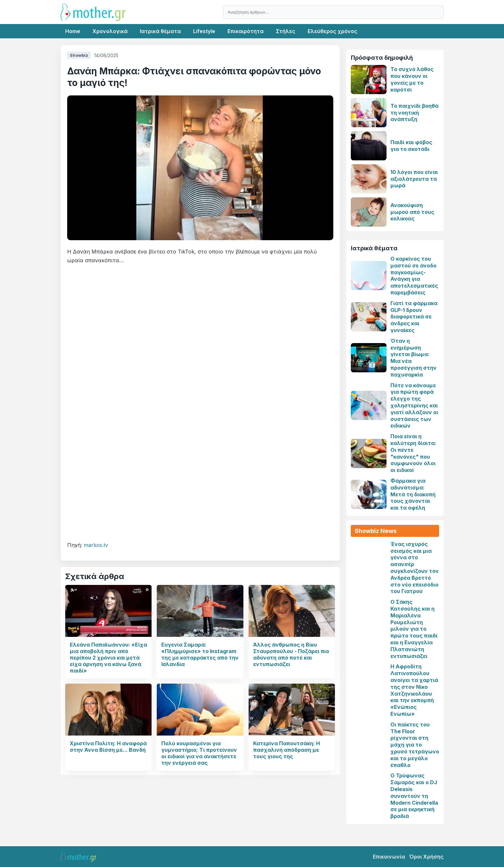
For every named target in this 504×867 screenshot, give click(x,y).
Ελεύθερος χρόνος (332, 31)
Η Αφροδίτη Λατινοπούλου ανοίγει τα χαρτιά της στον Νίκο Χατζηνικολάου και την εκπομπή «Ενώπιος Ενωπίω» (414, 690)
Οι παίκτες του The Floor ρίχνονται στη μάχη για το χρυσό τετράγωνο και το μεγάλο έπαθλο (415, 745)
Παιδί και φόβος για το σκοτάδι (411, 146)
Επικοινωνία (389, 857)
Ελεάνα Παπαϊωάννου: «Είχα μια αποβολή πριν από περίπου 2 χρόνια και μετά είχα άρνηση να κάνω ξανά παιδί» (108, 658)
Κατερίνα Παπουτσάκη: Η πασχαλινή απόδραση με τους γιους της (287, 750)
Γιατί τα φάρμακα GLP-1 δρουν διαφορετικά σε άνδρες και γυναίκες (414, 317)
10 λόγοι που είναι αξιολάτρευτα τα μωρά (414, 179)
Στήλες (286, 31)
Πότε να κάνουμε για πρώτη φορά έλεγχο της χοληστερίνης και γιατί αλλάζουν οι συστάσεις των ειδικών (414, 406)
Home (73, 31)
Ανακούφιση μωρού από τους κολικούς (412, 212)
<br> (200, 399)
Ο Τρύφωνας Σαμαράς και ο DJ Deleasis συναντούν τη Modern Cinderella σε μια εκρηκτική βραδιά (414, 796)
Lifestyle (204, 31)
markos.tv (96, 545)
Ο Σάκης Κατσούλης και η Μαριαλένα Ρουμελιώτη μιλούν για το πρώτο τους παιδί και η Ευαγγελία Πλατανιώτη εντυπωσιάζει (414, 629)
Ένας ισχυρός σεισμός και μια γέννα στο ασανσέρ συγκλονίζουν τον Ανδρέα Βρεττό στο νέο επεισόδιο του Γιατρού (415, 568)
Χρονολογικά (110, 31)
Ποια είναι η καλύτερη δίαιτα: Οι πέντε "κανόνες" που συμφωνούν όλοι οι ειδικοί (413, 453)
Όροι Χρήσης (426, 857)
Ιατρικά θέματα (160, 31)
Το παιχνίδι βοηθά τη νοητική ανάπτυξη (414, 113)
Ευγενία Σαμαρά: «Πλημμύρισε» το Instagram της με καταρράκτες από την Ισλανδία (200, 654)
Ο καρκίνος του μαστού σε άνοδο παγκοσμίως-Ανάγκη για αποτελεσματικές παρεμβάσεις (414, 276)
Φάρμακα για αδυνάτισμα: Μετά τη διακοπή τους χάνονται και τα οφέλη (413, 494)
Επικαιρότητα (246, 31)
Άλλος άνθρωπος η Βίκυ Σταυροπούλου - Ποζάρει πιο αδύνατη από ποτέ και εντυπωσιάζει (291, 654)
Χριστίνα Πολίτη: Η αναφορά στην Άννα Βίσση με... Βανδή (108, 747)
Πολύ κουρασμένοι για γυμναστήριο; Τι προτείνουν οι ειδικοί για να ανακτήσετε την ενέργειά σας (199, 753)
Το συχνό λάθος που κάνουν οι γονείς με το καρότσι (412, 79)
